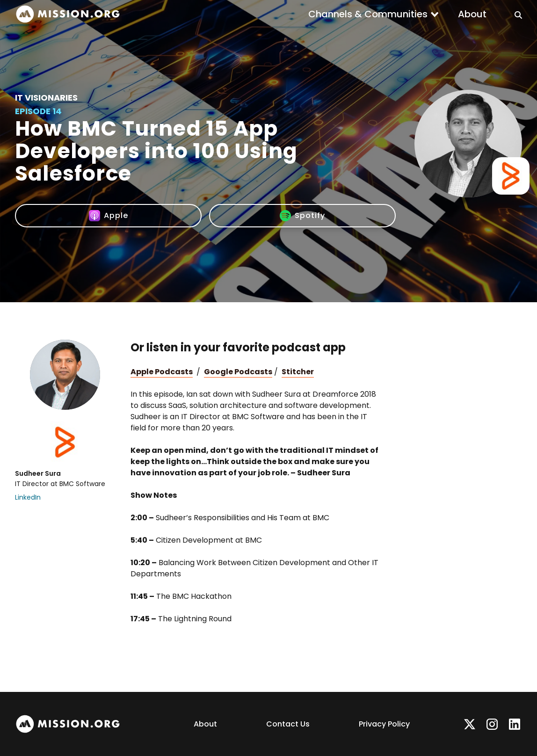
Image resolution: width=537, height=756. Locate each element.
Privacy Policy (384, 724)
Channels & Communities (368, 14)
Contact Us (288, 724)
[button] (374, 14)
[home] (68, 14)
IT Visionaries (46, 98)
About (472, 14)
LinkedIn (28, 497)
